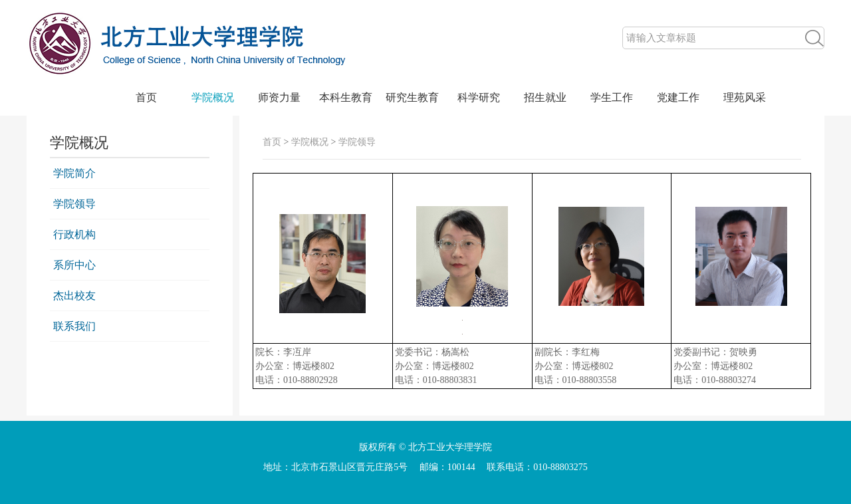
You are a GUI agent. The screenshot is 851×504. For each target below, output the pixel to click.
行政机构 (74, 234)
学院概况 (213, 97)
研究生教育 (412, 97)
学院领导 (74, 204)
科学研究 (479, 97)
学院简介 (74, 173)
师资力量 (279, 97)
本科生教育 (346, 97)
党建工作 (678, 97)
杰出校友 (74, 296)
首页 (146, 97)
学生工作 (612, 97)
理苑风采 (745, 97)
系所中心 (74, 265)
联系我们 (74, 326)
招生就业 (545, 97)
